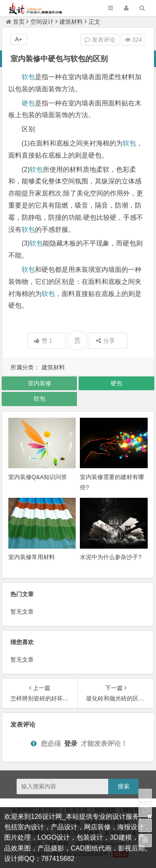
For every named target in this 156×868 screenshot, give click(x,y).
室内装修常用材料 (32, 557)
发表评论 (100, 40)
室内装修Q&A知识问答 (38, 477)
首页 (15, 22)
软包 (28, 77)
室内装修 (40, 383)
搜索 (124, 786)
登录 (71, 744)
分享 (105, 341)
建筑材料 (71, 22)
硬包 (28, 103)
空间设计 (42, 22)
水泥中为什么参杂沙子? (111, 557)
